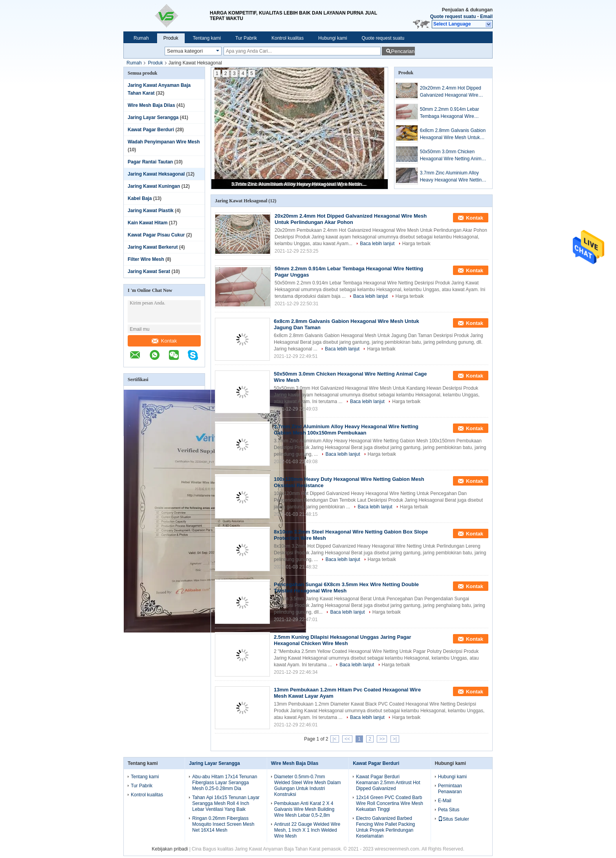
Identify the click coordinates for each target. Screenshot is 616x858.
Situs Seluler (454, 819)
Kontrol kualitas (288, 38)
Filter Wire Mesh (146, 259)
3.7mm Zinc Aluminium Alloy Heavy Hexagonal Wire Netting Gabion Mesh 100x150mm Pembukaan (300, 184)
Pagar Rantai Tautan (150, 162)
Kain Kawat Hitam (148, 223)
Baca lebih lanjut (377, 244)
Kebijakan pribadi (170, 849)
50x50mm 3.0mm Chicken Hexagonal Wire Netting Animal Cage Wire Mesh (453, 156)
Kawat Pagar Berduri (151, 130)
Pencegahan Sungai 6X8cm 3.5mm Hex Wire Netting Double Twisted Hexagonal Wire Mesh (346, 588)
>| (395, 739)
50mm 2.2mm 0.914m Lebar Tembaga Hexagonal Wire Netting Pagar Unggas (450, 113)
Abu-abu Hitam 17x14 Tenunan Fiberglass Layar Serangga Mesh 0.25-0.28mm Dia (225, 783)
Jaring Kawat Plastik (151, 211)
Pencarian (403, 51)
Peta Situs (449, 810)
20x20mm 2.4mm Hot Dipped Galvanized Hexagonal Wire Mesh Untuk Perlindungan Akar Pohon (452, 92)
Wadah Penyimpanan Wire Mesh (164, 142)
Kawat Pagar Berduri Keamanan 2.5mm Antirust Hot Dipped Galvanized (388, 783)
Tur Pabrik (246, 38)
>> (382, 739)
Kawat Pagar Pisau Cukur (156, 235)
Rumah (141, 38)
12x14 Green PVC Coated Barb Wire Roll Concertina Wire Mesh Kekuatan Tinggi (390, 803)
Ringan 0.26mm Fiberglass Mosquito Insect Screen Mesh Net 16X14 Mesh (223, 824)
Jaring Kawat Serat (149, 271)
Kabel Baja (140, 198)
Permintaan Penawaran (450, 789)
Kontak (164, 341)
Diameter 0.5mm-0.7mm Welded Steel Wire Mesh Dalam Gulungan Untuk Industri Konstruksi (308, 786)
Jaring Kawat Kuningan (154, 186)
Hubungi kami (333, 38)
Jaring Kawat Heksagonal (156, 174)
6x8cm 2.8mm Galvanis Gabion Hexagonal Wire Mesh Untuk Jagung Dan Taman (453, 134)
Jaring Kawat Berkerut (153, 247)
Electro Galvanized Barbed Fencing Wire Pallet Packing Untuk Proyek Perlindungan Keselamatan (385, 827)
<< (347, 739)
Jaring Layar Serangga (153, 117)
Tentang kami (207, 38)
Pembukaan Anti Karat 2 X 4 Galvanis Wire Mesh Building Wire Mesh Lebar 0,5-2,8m (304, 809)
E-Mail (445, 801)
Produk (171, 38)
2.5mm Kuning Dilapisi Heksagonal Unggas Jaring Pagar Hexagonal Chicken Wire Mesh (343, 640)
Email (486, 16)
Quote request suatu (453, 16)
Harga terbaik (416, 244)
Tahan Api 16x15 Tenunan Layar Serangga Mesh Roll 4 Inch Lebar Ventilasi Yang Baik (226, 803)
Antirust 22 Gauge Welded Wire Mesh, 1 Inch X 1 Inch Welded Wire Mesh (307, 830)
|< (335, 739)
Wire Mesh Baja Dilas (151, 105)
